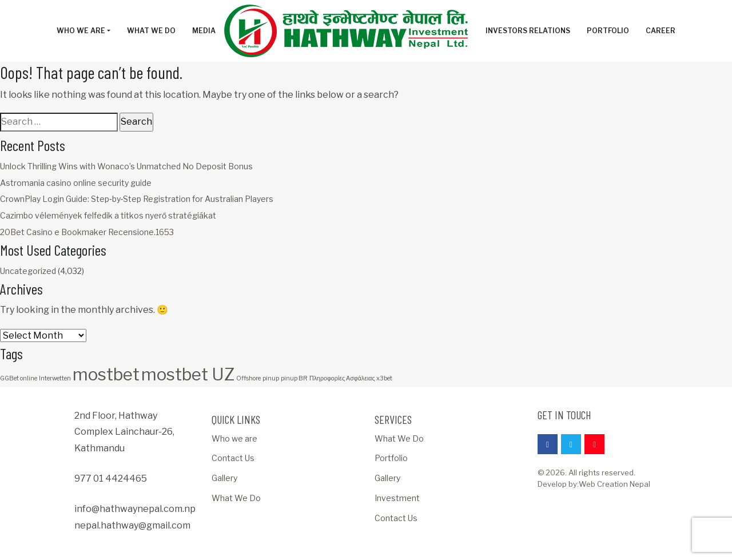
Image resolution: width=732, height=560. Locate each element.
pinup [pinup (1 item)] (271, 378)
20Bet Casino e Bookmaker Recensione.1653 (87, 232)
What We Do (236, 498)
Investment (397, 498)
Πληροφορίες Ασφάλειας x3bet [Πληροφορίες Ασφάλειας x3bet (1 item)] (351, 378)
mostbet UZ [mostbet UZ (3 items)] (188, 374)
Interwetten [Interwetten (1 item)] (55, 378)
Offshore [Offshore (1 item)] (248, 378)
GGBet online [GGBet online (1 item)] (19, 378)
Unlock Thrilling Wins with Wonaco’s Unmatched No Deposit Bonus (126, 166)
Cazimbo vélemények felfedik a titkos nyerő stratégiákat (108, 215)
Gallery (224, 478)
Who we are (234, 438)
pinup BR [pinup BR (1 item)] (294, 378)
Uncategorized (28, 271)
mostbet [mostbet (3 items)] (106, 374)
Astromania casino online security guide (76, 183)
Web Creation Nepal (614, 484)
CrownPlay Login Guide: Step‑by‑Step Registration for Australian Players (137, 199)
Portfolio (391, 458)
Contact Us (233, 458)
